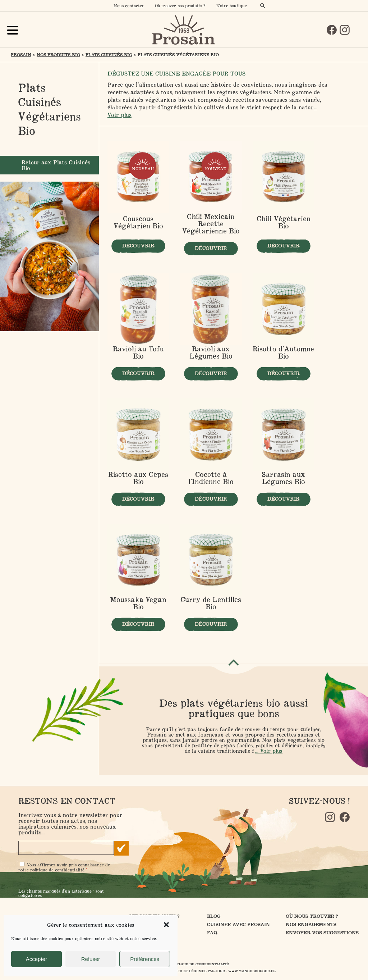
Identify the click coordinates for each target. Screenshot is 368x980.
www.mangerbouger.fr (252, 971)
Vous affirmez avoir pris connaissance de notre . (64, 867)
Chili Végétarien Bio (284, 223)
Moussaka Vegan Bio (138, 603)
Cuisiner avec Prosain (238, 924)
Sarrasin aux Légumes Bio (283, 478)
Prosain (21, 55)
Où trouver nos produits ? (180, 6)
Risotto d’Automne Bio (283, 352)
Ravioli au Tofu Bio (138, 352)
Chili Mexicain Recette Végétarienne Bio (211, 224)
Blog (214, 916)
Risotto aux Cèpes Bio (138, 478)
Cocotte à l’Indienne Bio (211, 478)
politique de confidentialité (57, 870)
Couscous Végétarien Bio (138, 223)
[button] (166, 925)
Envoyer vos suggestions (322, 933)
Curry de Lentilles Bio (211, 603)
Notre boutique (232, 6)
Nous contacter (129, 6)
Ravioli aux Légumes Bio (211, 352)
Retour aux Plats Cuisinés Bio (56, 165)
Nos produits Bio (58, 55)
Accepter (36, 959)
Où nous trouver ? (312, 916)
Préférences (145, 959)
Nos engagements (311, 924)
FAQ (212, 933)
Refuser (91, 959)
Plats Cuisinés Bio (109, 55)
